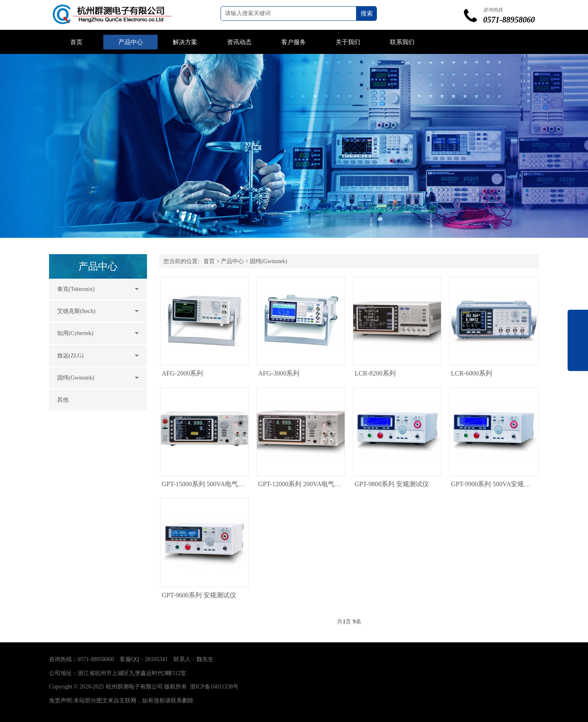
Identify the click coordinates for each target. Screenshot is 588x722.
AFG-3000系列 (279, 373)
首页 (76, 42)
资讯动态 (239, 42)
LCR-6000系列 (471, 373)
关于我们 (348, 42)
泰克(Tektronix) (76, 289)
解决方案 (185, 42)
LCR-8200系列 (375, 373)
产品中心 (131, 42)
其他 (63, 400)
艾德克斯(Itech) (76, 311)
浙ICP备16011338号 (214, 687)
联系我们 (402, 42)
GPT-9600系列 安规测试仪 (199, 595)
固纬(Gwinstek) (76, 378)
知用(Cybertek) (75, 333)
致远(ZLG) (70, 356)
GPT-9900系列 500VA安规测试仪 (497, 484)
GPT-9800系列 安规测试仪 (392, 484)
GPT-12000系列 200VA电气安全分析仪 (313, 484)
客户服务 (294, 42)
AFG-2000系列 (182, 373)
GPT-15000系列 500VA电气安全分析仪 (216, 484)
